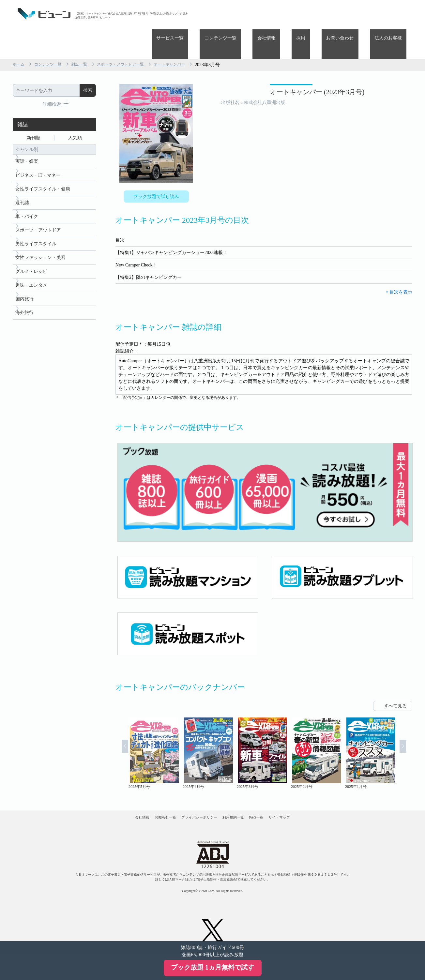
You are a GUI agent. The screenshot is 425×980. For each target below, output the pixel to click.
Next (411, 730)
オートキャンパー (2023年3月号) (288, 68)
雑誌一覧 (87, 35)
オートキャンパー (189, 35)
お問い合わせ (354, 14)
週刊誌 (22, 180)
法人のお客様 (393, 14)
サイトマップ (313, 800)
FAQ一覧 (277, 800)
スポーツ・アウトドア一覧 (133, 35)
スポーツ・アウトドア (38, 210)
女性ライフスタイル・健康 (43, 165)
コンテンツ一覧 (263, 14)
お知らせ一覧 (144, 800)
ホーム (20, 35)
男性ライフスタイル (36, 225)
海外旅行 (24, 300)
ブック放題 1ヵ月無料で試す (212, 967)
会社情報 (299, 14)
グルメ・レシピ (31, 255)
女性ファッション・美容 (40, 240)
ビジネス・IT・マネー (38, 150)
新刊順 (34, 110)
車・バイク (27, 195)
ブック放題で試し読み (156, 169)
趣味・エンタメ (31, 270)
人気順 (75, 110)
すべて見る (395, 682)
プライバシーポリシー (192, 800)
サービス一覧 (221, 14)
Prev (117, 730)
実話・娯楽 (27, 135)
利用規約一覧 (241, 800)
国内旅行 (24, 285)
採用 (324, 14)
